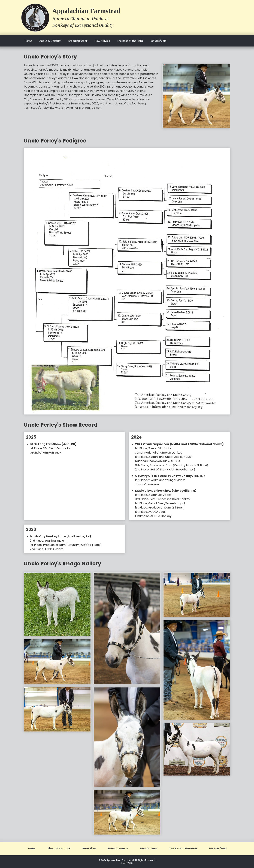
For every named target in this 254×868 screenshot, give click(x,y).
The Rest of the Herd (130, 41)
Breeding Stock (78, 41)
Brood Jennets (118, 848)
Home (28, 41)
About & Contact (50, 41)
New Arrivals (102, 41)
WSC (131, 863)
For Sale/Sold (158, 41)
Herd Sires (89, 848)
